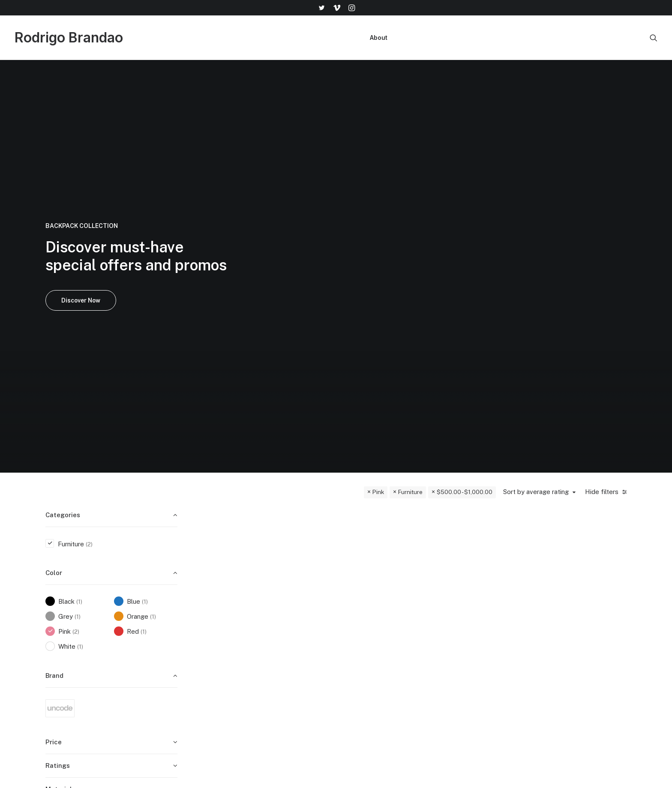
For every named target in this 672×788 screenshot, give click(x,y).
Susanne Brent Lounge (364, 399)
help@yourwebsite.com (590, 631)
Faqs (461, 631)
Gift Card (365, 699)
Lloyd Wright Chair (258, 399)
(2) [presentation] (89, 283)
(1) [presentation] (79, 340)
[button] (321, 8)
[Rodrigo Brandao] (69, 38)
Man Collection (374, 654)
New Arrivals (370, 676)
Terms (463, 665)
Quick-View (297, 260)
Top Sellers (368, 710)
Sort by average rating (536, 230)
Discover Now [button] (81, 170)
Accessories (370, 665)
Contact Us (470, 676)
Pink (378, 231)
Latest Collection (377, 688)
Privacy (464, 688)
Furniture (410, 231)
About (379, 37)
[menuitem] (321, 8)
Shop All (364, 631)
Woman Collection (378, 643)
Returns (465, 654)
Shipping (466, 643)
